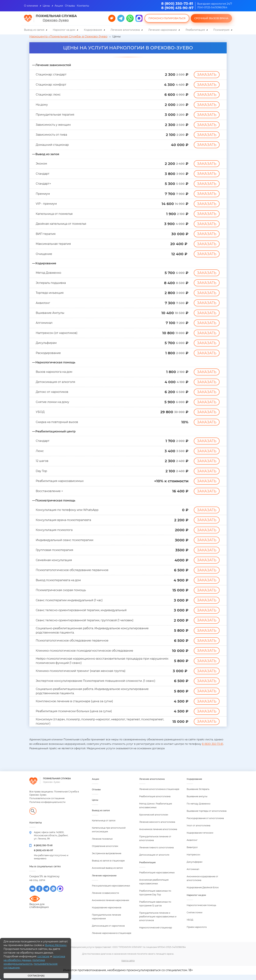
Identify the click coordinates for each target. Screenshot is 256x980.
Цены (46, 6)
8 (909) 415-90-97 (177, 8)
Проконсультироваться (167, 18)
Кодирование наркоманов (107, 913)
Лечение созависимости (105, 898)
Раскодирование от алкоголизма (205, 824)
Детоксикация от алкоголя (154, 860)
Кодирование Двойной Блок (203, 893)
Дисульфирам (194, 867)
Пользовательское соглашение (47, 804)
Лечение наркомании (163, 30)
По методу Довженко (199, 809)
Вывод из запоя (34, 30)
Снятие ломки (194, 918)
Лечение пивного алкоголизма (156, 853)
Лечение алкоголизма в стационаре (159, 794)
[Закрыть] (67, 941)
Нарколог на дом (64, 30)
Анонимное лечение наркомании (110, 906)
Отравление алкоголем (105, 851)
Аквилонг (192, 845)
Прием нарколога (197, 932)
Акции (59, 6)
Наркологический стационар (156, 933)
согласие (43, 956)
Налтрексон (193, 860)
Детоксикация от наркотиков (108, 931)
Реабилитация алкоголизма (155, 802)
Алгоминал (193, 874)
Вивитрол (192, 853)
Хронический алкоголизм (154, 820)
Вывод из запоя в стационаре (108, 866)
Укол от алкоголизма (198, 831)
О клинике (31, 6)
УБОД (190, 925)
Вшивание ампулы (197, 802)
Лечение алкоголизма (125, 30)
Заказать (207, 75)
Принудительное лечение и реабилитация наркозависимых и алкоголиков (158, 922)
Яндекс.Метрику (56, 945)
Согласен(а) (36, 976)
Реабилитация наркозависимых (157, 878)
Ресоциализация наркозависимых (111, 891)
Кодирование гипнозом (200, 838)
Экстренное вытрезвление (107, 859)
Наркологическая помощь (201, 911)
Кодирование (93, 30)
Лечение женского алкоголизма (157, 827)
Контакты (83, 6)
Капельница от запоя (104, 826)
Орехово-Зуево (56, 20)
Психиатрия (221, 30)
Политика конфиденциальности (47, 807)
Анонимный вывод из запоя (107, 873)
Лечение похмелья (102, 844)
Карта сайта (128, 966)
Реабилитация (195, 30)
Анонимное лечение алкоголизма (158, 835)
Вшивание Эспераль (198, 794)
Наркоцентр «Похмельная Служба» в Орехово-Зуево (68, 36)
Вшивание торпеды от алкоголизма (207, 816)
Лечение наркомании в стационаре (112, 938)
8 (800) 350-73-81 (177, 4)
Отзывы (70, 6)
